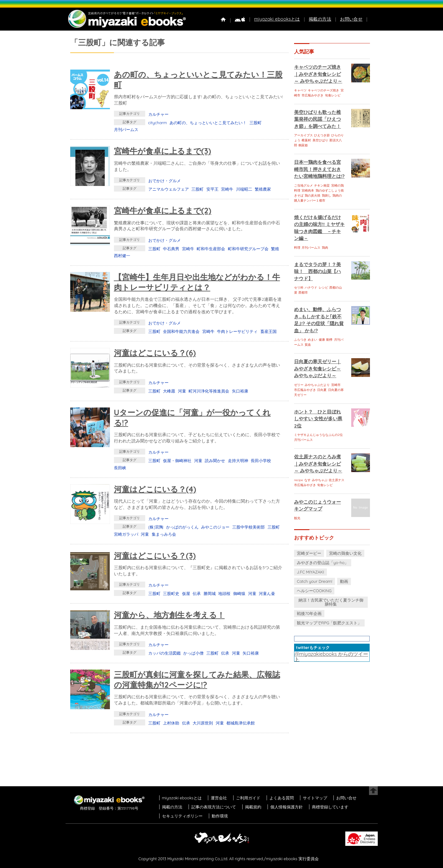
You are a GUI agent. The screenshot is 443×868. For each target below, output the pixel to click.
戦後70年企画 (309, 613)
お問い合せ (351, 19)
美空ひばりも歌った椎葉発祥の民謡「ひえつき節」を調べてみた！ (317, 119)
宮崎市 (336, 385)
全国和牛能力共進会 (181, 331)
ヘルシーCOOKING (314, 591)
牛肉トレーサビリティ (237, 331)
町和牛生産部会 (211, 249)
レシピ (323, 288)
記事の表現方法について (214, 807)
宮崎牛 (227, 189)
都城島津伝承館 (241, 723)
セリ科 (299, 288)
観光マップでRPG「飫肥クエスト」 (329, 623)
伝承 (197, 593)
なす (308, 480)
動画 (344, 581)
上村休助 (171, 723)
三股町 (256, 123)
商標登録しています (330, 807)
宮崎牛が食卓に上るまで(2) (163, 210)
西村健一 (122, 256)
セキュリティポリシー (182, 816)
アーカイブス (303, 135)
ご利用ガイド (248, 798)
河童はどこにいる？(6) (155, 353)
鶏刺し (327, 195)
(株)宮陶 (156, 527)
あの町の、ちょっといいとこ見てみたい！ (208, 123)
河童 (182, 391)
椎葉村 (306, 140)
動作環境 (220, 816)
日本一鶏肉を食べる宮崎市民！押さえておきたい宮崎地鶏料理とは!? (319, 169)
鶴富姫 (303, 145)
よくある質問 (282, 798)
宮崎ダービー (309, 553)
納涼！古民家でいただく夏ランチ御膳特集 (331, 602)
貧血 (308, 345)
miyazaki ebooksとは (277, 19)
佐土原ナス (337, 480)
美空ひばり (320, 140)
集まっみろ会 (164, 534)
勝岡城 (210, 593)
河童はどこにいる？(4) (155, 489)
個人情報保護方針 (287, 807)
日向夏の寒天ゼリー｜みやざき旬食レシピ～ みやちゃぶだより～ (317, 368)
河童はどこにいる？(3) (155, 556)
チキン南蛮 (322, 185)
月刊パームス (126, 129)
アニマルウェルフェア (169, 189)
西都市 (303, 293)
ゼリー (299, 385)
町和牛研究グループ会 (248, 249)
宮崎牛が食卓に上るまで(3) (162, 151)
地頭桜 (224, 593)
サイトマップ (315, 798)
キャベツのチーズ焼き (323, 90)
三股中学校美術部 (249, 527)
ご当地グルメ (303, 185)
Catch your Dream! (315, 581)
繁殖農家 (263, 189)
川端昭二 (244, 189)
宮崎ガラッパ (126, 534)
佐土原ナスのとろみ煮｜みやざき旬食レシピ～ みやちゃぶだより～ (318, 464)
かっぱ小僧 (193, 653)
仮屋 (186, 593)
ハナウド (311, 288)
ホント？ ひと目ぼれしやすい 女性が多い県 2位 (318, 419)
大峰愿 (169, 391)
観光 (297, 518)
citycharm (158, 123)
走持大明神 (238, 461)
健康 (322, 340)
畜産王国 (268, 331)
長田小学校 (261, 461)
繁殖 (275, 249)
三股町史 (171, 593)
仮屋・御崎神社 (177, 461)
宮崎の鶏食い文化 (345, 553)
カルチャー (158, 114)
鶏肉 (325, 248)
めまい (313, 340)
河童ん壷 (267, 593)
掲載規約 (253, 807)
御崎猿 (239, 593)
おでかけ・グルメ (165, 181)
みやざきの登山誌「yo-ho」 (323, 563)
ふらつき (300, 340)
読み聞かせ (215, 461)
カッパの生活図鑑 (165, 653)
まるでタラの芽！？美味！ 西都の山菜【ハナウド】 (317, 271)
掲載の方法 (320, 19)
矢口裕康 (240, 391)
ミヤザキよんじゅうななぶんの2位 (318, 435)
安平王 (212, 189)
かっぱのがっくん (182, 527)
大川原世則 (203, 723)
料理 (297, 248)
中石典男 (171, 249)
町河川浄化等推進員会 (209, 391)
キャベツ (300, 90)
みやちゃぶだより (317, 385)
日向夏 (322, 390)
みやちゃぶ (320, 480)
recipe (298, 480)
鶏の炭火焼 (313, 195)
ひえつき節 (322, 135)
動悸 (329, 340)
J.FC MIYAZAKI (310, 572)
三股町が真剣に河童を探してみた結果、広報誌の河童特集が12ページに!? (197, 680)
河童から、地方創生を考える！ (169, 615)
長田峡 (120, 468)
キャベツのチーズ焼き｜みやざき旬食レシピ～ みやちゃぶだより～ (318, 74)
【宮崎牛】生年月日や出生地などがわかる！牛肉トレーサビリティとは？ (197, 282)
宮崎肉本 (308, 190)
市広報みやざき (313, 95)
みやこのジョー (215, 527)
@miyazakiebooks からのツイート (331, 656)
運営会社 (219, 798)
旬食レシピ (333, 95)
